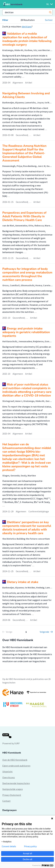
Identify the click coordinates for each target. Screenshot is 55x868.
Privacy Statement (12, 795)
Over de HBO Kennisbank (15, 760)
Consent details (9, 846)
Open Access (9, 777)
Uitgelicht (7, 772)
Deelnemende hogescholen (16, 783)
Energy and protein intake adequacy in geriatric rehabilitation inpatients (26, 332)
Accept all (28, 853)
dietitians (27, 27)
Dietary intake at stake (23, 582)
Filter (5, 20)
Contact (6, 801)
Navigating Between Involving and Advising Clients (26, 95)
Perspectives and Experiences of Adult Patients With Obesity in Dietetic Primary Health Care (24, 216)
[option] (27, 699)
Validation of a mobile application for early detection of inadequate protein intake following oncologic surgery (27, 39)
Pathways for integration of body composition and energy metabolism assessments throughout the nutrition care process (27, 274)
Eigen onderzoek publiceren (16, 766)
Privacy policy (30, 846)
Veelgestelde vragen (13, 789)
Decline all (28, 859)
